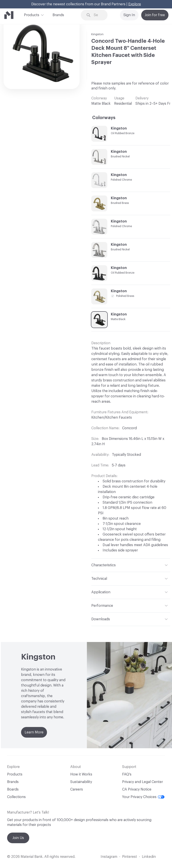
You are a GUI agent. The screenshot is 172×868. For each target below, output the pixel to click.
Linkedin (149, 857)
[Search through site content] (97, 15)
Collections (16, 797)
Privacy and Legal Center (143, 782)
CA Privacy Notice (137, 789)
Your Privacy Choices (143, 797)
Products (32, 15)
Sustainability (81, 782)
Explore (135, 4)
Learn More (34, 732)
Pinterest (130, 857)
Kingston (97, 34)
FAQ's (127, 774)
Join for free (155, 15)
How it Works (81, 774)
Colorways (104, 118)
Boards (13, 789)
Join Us (18, 838)
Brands (58, 15)
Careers (77, 789)
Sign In (129, 15)
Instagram (109, 857)
